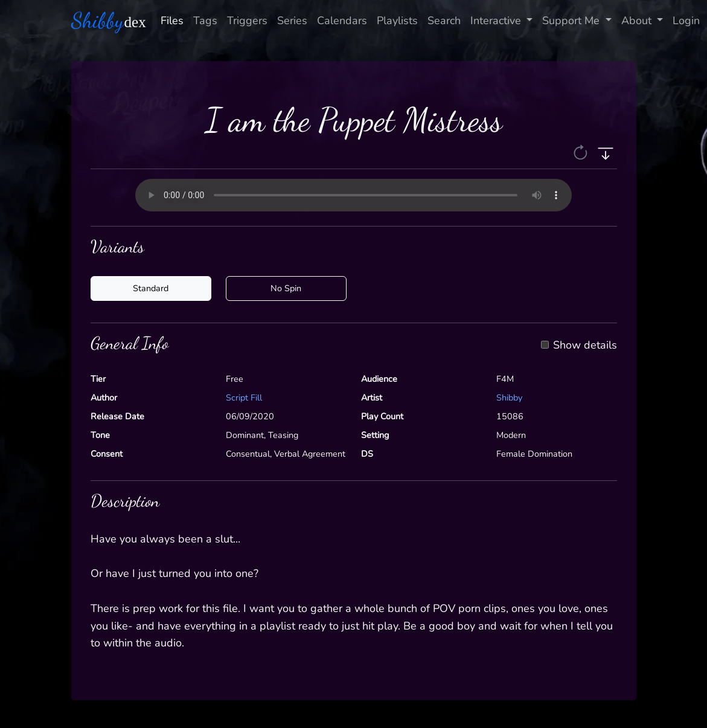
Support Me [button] (572, 21)
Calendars (342, 21)
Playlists (397, 21)
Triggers (247, 21)
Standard (151, 288)
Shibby (509, 398)
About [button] (638, 21)
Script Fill (244, 398)
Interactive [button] (497, 21)
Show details (585, 346)
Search (444, 21)
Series (292, 21)
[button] (582, 152)
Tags (205, 21)
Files (172, 21)
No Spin (286, 288)
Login (686, 21)
